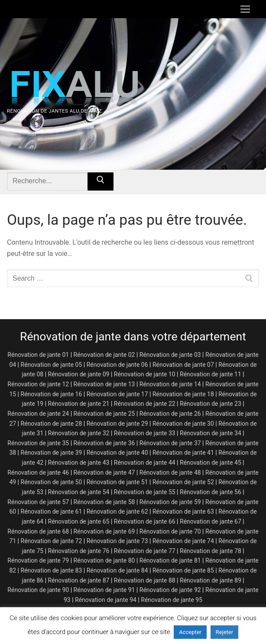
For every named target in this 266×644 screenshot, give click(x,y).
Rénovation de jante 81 (170, 560)
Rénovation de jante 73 (117, 541)
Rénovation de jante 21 (79, 404)
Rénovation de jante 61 (52, 511)
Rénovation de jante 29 (117, 424)
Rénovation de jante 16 (52, 394)
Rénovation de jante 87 (79, 580)
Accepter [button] (190, 632)
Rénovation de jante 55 (145, 492)
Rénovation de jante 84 (117, 570)
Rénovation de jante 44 (145, 463)
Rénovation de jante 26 (170, 414)
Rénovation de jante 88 (145, 580)
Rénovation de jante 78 (211, 551)
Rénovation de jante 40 (117, 453)
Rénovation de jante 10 (145, 374)
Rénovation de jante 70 (170, 531)
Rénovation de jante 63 (183, 511)
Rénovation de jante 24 (38, 414)
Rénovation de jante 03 (170, 355)
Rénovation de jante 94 (106, 600)
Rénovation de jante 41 (183, 453)
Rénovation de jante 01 (38, 355)
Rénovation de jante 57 (38, 502)
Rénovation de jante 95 (172, 600)
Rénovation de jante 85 (183, 570)
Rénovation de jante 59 (170, 502)
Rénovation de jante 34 (211, 433)
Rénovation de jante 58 (104, 502)
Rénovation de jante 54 (79, 492)
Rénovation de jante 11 (211, 374)
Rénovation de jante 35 (38, 443)
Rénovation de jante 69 (104, 531)
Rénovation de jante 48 (170, 472)
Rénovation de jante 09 (79, 374)
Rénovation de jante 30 (183, 424)
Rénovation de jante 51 (117, 482)
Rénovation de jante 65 (79, 521)
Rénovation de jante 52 (183, 482)
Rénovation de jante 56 (211, 492)
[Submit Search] (101, 181)
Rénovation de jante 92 (170, 590)
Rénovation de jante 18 (183, 394)
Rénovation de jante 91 (104, 590)
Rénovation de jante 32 (79, 433)
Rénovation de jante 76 (79, 551)
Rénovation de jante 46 (38, 472)
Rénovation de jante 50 (52, 482)
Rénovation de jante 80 (104, 560)
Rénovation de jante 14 (170, 384)
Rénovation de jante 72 (52, 541)
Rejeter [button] (224, 632)
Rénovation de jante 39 (52, 453)
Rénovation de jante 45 (211, 463)
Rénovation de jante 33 (145, 433)
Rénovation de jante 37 (170, 443)
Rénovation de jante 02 (104, 355)
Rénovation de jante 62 (117, 511)
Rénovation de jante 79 (38, 560)
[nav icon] (245, 9)
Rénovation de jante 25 (104, 414)
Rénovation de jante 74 (183, 541)
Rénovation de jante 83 (52, 570)
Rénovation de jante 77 (145, 551)
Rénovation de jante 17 (117, 394)
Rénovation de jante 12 (38, 384)
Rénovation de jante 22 (145, 404)
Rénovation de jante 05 (52, 365)
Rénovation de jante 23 (211, 404)
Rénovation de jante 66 (145, 521)
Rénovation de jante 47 (104, 472)
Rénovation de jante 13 (104, 384)
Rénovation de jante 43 (79, 463)
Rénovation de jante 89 (211, 580)
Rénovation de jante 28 (52, 424)
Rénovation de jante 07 (183, 365)
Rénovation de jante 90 (38, 590)
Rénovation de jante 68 (38, 531)
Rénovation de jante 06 (117, 365)
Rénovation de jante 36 (104, 443)
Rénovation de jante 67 (211, 521)
